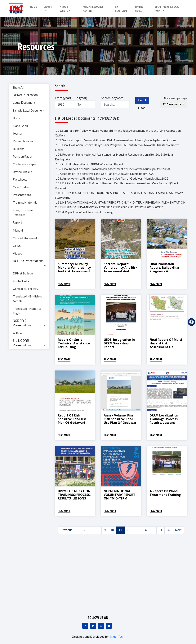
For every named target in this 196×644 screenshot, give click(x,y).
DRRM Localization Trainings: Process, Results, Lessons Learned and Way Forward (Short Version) (164, 425)
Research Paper (23, 141)
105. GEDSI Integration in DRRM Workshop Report (90, 164)
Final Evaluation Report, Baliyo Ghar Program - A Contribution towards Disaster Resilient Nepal (167, 273)
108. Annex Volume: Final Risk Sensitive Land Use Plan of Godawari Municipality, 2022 (112, 178)
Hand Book (20, 126)
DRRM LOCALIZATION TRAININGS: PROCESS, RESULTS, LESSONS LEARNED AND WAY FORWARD (74, 498)
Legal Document (24, 103)
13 (137, 530)
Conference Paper (25, 164)
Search (142, 100)
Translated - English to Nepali (27, 299)
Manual (18, 230)
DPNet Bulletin (23, 273)
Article (17, 333)
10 (112, 530)
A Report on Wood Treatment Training (165, 493)
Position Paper (22, 156)
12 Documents (173, 104)
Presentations (22, 195)
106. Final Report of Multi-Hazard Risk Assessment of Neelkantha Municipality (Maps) (113, 169)
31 (161, 530)
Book (16, 118)
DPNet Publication (25, 95)
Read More (64, 284)
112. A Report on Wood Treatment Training (84, 212)
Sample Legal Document (29, 110)
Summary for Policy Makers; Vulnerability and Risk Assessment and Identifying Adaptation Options (74, 271)
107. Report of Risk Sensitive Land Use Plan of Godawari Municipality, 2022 (105, 174)
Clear (141, 108)
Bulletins (19, 149)
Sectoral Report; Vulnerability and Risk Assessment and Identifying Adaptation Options (121, 271)
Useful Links (21, 281)
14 (145, 530)
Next (178, 530)
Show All (18, 87)
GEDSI (17, 246)
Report (17, 222)
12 (129, 530)
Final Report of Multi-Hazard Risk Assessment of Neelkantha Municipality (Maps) (166, 347)
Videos (17, 253)
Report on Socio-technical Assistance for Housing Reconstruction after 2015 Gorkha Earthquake (74, 349)
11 (120, 530)
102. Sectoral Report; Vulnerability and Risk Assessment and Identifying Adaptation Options (116, 140)
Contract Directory (25, 289)
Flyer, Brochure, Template (23, 212)
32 (169, 530)
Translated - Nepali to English (27, 311)
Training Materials (25, 202)
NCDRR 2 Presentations (22, 323)
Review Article (22, 172)
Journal (18, 133)
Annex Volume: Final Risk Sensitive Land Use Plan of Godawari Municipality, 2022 (121, 421)
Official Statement (25, 238)
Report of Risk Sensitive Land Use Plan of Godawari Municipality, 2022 (72, 421)
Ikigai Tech (117, 636)
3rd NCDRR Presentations (22, 343)
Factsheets (20, 179)
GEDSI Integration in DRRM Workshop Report (119, 343)
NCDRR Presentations (28, 261)
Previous (66, 530)
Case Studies (21, 187)
